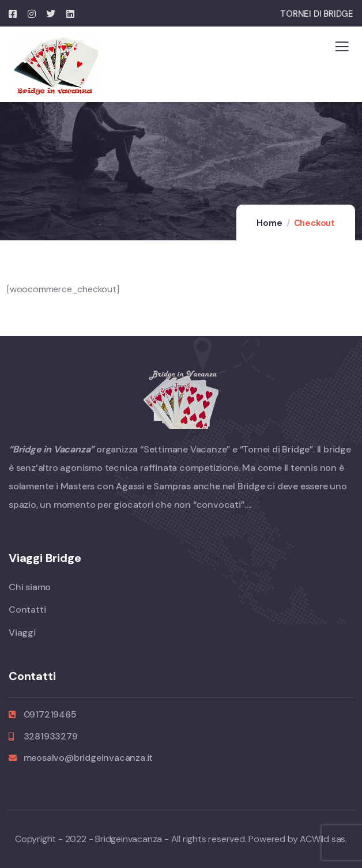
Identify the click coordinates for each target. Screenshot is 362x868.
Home (269, 223)
